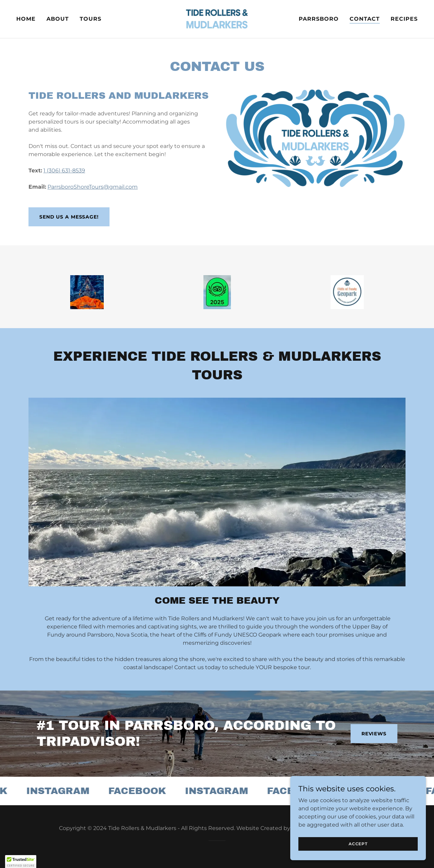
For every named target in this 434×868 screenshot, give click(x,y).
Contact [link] (365, 19)
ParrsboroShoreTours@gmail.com (93, 187)
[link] (217, 18)
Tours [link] (91, 19)
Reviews (374, 734)
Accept (358, 844)
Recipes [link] (404, 19)
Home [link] (26, 19)
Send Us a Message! (69, 217)
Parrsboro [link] (319, 19)
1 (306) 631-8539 (64, 171)
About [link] (58, 19)
